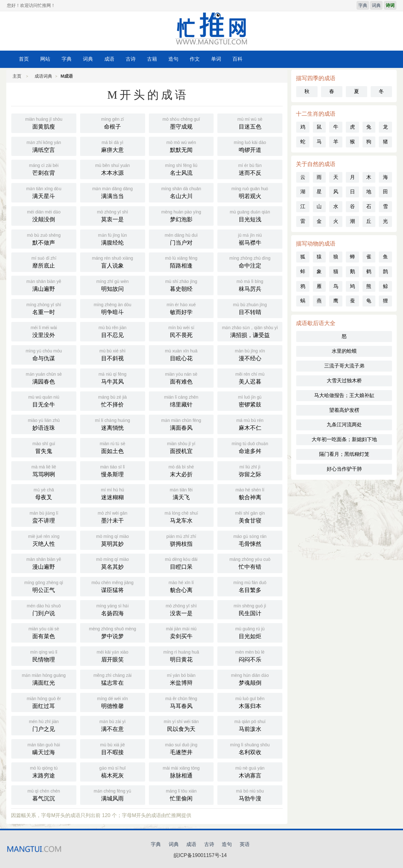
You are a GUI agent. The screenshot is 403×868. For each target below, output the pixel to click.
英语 (245, 844)
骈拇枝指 (181, 540)
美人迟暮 (250, 378)
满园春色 (44, 378)
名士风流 (181, 169)
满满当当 (113, 192)
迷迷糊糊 (113, 493)
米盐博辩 (181, 679)
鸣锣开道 (250, 146)
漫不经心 (250, 354)
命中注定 (250, 262)
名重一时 (44, 308)
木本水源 (113, 169)
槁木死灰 (113, 771)
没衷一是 (181, 609)
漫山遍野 (44, 563)
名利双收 (250, 748)
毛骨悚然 (250, 540)
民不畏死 (181, 331)
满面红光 (44, 679)
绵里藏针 (181, 401)
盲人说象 (113, 262)
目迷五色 (250, 123)
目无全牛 (44, 401)
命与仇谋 (44, 354)
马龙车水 (181, 517)
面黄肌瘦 (44, 123)
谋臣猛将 (113, 586)
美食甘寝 (250, 517)
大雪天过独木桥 (344, 381)
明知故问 (113, 285)
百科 (237, 59)
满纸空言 (44, 146)
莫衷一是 (113, 215)
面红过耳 (44, 702)
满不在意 (113, 725)
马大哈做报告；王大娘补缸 (344, 395)
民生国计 (250, 609)
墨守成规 (181, 123)
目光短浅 (250, 215)
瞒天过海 (44, 748)
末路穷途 (44, 771)
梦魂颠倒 (250, 679)
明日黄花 (181, 655)
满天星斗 (44, 192)
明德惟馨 (113, 702)
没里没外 (44, 331)
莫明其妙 (113, 540)
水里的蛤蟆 (344, 351)
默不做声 (44, 239)
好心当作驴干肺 (344, 469)
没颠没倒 (44, 215)
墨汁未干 (113, 517)
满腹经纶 (113, 239)
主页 (17, 76)
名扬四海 (113, 609)
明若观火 (250, 192)
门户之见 (44, 725)
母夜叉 (44, 493)
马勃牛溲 (250, 794)
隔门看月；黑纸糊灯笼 (344, 454)
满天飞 (181, 493)
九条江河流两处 (344, 425)
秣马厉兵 (250, 285)
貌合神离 (250, 493)
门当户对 (181, 239)
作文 (195, 59)
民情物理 (44, 655)
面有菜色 (44, 632)
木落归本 (250, 702)
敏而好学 (181, 308)
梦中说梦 (113, 632)
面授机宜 (181, 447)
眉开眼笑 (113, 655)
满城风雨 (113, 794)
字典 (363, 5)
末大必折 (181, 470)
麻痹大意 (113, 146)
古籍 (152, 59)
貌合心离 (181, 586)
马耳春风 (181, 702)
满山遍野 (44, 285)
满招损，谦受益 (250, 331)
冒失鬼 (44, 447)
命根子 (113, 123)
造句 (173, 59)
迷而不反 (250, 169)
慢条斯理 (113, 470)
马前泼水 (250, 725)
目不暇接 (113, 748)
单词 (216, 59)
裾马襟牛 (250, 239)
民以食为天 (181, 725)
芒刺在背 (44, 169)
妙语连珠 (44, 424)
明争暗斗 (113, 308)
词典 (376, 5)
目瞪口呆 (181, 563)
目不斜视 (113, 354)
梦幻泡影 (181, 215)
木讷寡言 (250, 771)
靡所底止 (44, 262)
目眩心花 (181, 354)
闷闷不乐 (250, 655)
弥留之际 (250, 470)
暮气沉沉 (44, 794)
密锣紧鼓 (250, 401)
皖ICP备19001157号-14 (200, 855)
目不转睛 (250, 308)
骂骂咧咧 (44, 470)
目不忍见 (113, 331)
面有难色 (181, 378)
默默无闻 (181, 146)
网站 (45, 59)
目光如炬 (250, 632)
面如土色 (113, 447)
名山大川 (181, 192)
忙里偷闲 (181, 794)
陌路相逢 (181, 262)
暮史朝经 (181, 285)
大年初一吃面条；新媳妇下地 (344, 439)
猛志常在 (113, 679)
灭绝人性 (44, 540)
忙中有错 (250, 563)
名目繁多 (250, 586)
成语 (109, 59)
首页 (24, 59)
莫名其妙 (113, 563)
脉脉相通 (181, 771)
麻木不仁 (250, 424)
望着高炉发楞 (344, 410)
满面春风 (181, 424)
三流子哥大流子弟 (344, 366)
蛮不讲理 (44, 517)
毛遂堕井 (181, 748)
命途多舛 (250, 447)
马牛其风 (113, 378)
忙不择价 (113, 401)
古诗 (131, 59)
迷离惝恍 (113, 424)
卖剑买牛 (181, 632)
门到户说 (44, 609)
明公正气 (44, 586)
